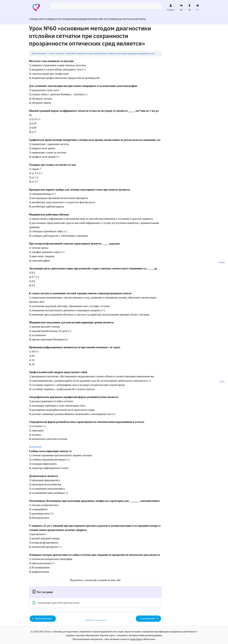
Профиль (171, 7)
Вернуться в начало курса (96, 618)
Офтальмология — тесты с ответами (48, 52)
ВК (181, 7)
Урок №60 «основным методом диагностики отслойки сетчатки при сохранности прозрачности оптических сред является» (121, 52)
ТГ (197, 7)
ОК (189, 7)
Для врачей (35, 445)
